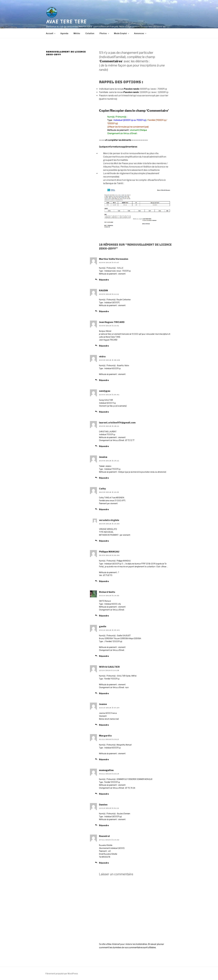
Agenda (64, 33)
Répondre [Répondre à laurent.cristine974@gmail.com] (104, 446)
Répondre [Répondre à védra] (104, 380)
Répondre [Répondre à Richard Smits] (104, 616)
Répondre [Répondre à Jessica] (104, 478)
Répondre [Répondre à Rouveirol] (104, 863)
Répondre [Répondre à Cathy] (104, 509)
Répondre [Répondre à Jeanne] (104, 725)
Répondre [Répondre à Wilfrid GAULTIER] (104, 693)
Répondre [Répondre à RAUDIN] (104, 311)
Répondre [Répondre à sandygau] (104, 412)
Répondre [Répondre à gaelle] (104, 656)
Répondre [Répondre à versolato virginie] (104, 541)
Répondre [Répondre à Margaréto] (104, 759)
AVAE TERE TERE (66, 22)
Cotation (90, 33)
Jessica (103, 457)
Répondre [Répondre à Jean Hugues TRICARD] (104, 346)
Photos (104, 33)
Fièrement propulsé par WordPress (62, 974)
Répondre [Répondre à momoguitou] (104, 794)
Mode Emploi (122, 33)
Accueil (51, 33)
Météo (77, 33)
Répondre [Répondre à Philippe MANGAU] (104, 581)
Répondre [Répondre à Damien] (104, 825)
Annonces (140, 33)
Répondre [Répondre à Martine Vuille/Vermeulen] (104, 280)
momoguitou (106, 770)
